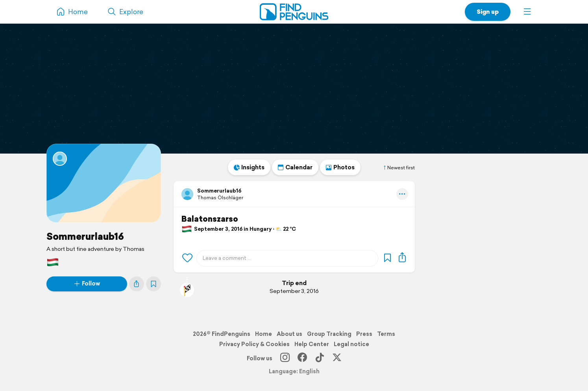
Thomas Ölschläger (220, 197)
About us (289, 334)
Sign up (488, 12)
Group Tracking (329, 334)
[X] (337, 358)
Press (364, 334)
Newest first (399, 168)
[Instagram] (285, 358)
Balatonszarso (210, 219)
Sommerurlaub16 (85, 236)
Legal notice (351, 344)
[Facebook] (302, 358)
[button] (527, 12)
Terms (386, 334)
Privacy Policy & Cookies (254, 344)
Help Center (312, 344)
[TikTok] (320, 358)
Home (263, 334)
